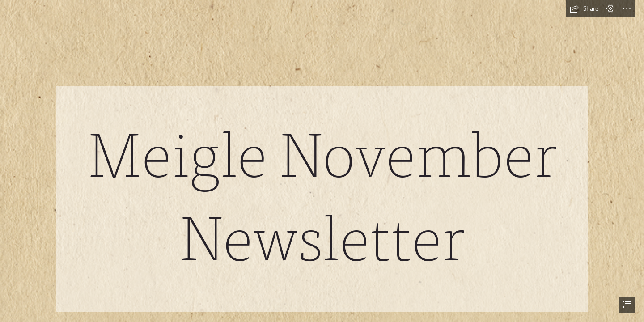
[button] (584, 8)
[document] (322, 161)
